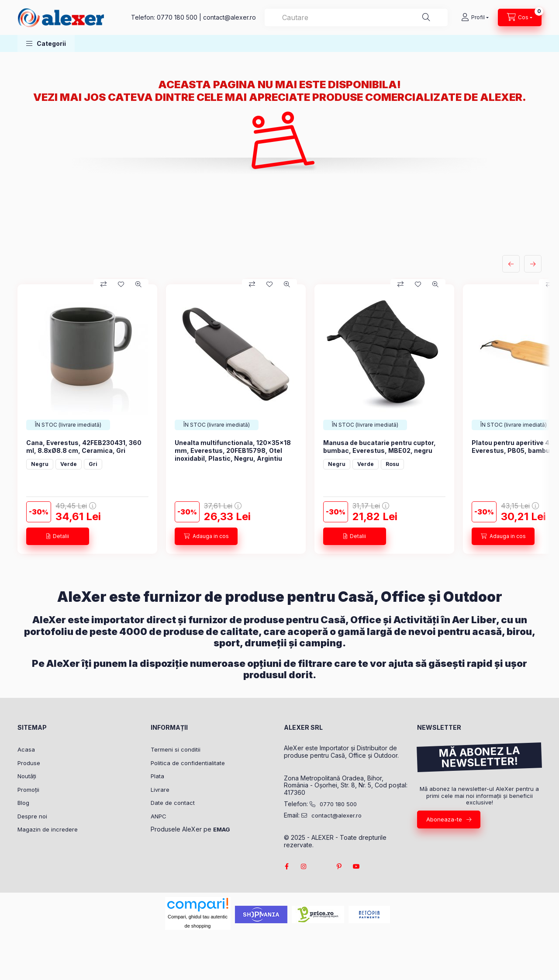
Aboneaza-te (444, 819)
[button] (46, 43)
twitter (321, 866)
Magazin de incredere (48, 829)
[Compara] (104, 284)
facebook (286, 866)
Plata (157, 776)
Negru (40, 464)
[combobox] (356, 17)
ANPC (159, 816)
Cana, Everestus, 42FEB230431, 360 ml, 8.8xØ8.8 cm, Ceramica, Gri (84, 447)
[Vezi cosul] (520, 17)
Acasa (26, 749)
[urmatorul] (533, 264)
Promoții (28, 790)
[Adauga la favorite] (121, 284)
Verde (69, 464)
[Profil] (475, 17)
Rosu (392, 464)
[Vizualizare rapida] (138, 284)
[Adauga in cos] (206, 536)
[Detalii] (58, 536)
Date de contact (173, 803)
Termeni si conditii (176, 749)
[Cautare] (426, 17)
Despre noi (32, 816)
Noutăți (27, 776)
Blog (23, 803)
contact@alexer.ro (229, 17)
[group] (279, 419)
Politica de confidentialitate (188, 763)
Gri (93, 464)
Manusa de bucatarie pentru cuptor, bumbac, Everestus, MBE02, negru (380, 447)
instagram (304, 866)
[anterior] (511, 264)
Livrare (160, 790)
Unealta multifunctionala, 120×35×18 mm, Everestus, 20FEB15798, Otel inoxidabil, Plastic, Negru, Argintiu (233, 450)
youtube (356, 866)
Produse (29, 763)
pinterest (339, 866)
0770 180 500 (177, 17)
